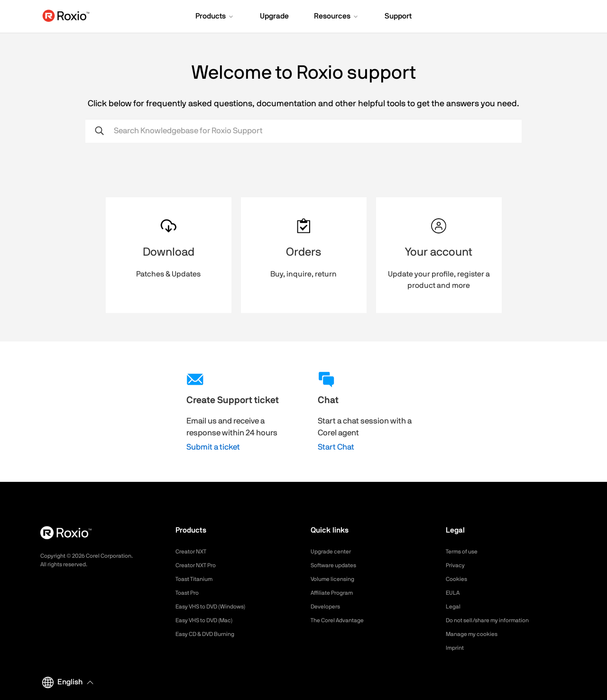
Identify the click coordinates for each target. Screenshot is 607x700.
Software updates (337, 565)
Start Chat (336, 447)
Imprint (456, 648)
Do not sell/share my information (495, 620)
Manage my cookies (476, 634)
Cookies (458, 579)
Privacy (457, 565)
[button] (215, 17)
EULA (454, 593)
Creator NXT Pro (199, 565)
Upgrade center (334, 552)
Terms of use (465, 552)
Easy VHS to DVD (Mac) (210, 620)
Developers (328, 607)
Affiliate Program (336, 593)
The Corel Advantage (342, 620)
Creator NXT (193, 552)
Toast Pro (189, 593)
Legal (454, 607)
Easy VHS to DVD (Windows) (217, 607)
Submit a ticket (213, 447)
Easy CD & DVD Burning (211, 634)
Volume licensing (336, 579)
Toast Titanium (197, 579)
